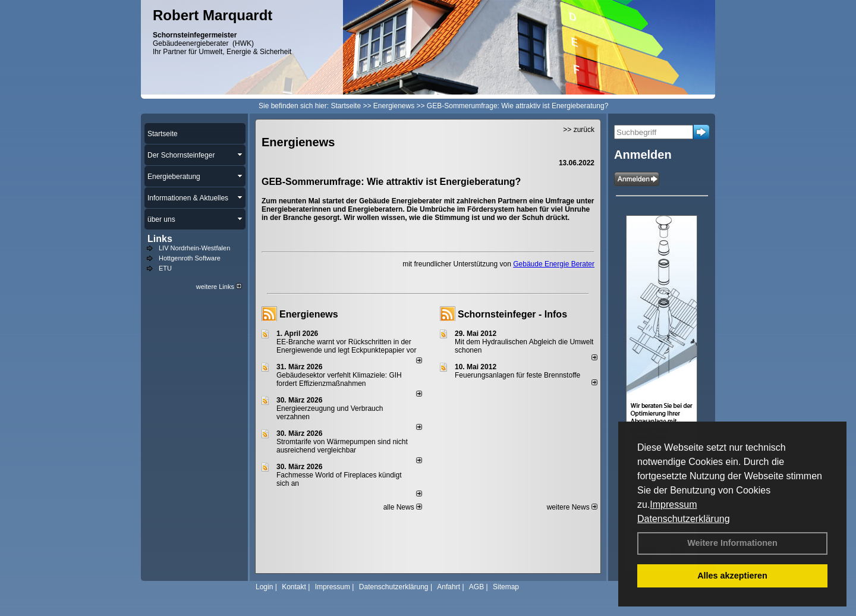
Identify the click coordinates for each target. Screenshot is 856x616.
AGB (476, 587)
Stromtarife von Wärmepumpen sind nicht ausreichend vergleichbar (342, 446)
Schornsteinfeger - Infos (512, 314)
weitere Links (219, 287)
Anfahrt (449, 587)
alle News (403, 507)
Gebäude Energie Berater (554, 264)
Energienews (309, 314)
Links (160, 239)
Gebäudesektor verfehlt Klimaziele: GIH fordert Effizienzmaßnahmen (339, 379)
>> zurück (579, 130)
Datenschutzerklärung (684, 519)
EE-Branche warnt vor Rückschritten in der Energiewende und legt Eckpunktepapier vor (347, 346)
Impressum (673, 505)
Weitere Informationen (732, 543)
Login (264, 587)
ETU (165, 268)
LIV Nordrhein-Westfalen (194, 248)
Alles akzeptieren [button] (732, 576)
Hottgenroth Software (190, 258)
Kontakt (294, 587)
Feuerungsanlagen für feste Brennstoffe (517, 375)
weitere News (572, 507)
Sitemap (506, 587)
